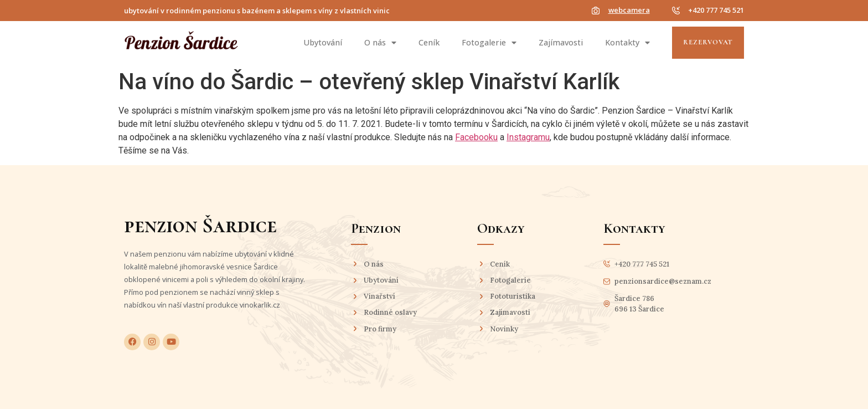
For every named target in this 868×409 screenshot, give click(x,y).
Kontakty (627, 43)
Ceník (429, 42)
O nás (380, 43)
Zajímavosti (561, 42)
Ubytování (323, 42)
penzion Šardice (200, 226)
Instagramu (528, 137)
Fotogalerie (489, 43)
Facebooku (476, 137)
